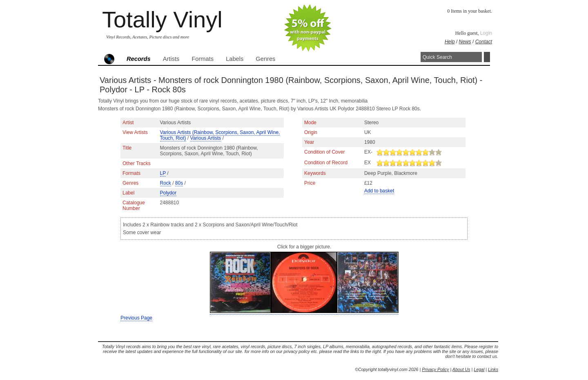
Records (139, 59)
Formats (203, 59)
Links (493, 369)
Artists (171, 59)
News (465, 42)
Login (486, 33)
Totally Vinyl (162, 19)
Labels (235, 59)
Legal (479, 369)
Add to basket (379, 191)
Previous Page (136, 318)
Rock (166, 183)
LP (163, 173)
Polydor (168, 193)
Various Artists (206, 138)
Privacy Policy (435, 369)
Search (487, 57)
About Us (461, 369)
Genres (265, 59)
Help (450, 42)
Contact (484, 42)
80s (179, 183)
